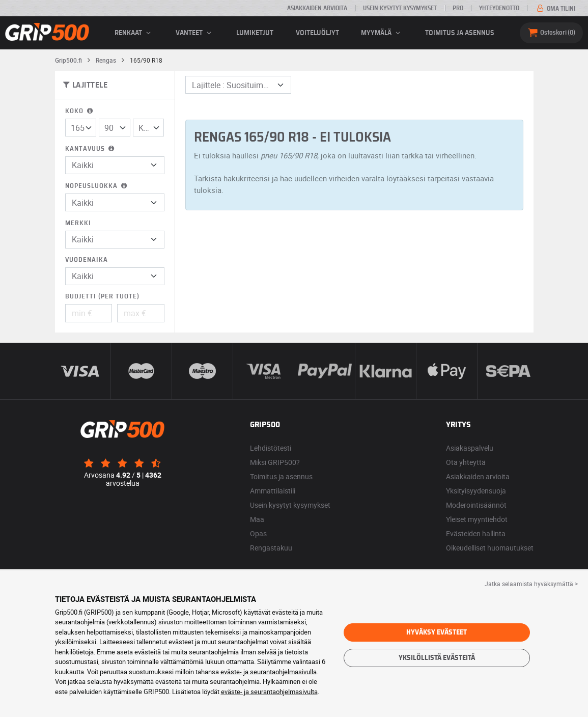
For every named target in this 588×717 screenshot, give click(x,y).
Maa (257, 519)
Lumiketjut (255, 33)
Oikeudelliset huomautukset (490, 548)
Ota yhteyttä (466, 462)
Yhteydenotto (499, 8)
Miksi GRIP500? (275, 462)
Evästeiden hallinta (476, 533)
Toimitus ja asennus (460, 33)
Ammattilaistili (273, 491)
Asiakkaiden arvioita (317, 8)
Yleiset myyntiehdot (477, 519)
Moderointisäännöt (476, 505)
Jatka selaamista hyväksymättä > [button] (531, 584)
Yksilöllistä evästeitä (437, 658)
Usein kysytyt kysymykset (400, 8)
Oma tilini (555, 9)
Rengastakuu (271, 548)
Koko (80, 111)
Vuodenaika (87, 260)
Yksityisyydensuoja (476, 491)
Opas (258, 533)
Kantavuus (91, 149)
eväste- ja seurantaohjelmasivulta (269, 692)
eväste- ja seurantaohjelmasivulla (269, 672)
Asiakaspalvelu (470, 448)
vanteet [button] (195, 33)
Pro (458, 8)
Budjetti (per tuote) (102, 297)
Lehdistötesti (271, 448)
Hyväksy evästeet (437, 632)
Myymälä (382, 33)
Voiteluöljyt (317, 33)
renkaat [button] (134, 33)
